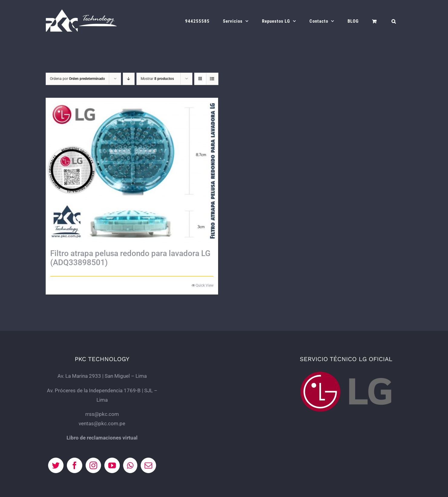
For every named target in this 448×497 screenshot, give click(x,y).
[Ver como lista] (212, 79)
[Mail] (148, 465)
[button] (394, 21)
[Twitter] (56, 465)
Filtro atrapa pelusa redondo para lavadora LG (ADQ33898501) (130, 258)
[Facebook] (75, 465)
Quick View (205, 285)
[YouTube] (112, 465)
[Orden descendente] (129, 79)
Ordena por (77, 79)
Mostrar (157, 79)
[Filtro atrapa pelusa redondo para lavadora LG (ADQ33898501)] (132, 170)
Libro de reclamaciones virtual (102, 438)
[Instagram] (93, 465)
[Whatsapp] (130, 465)
